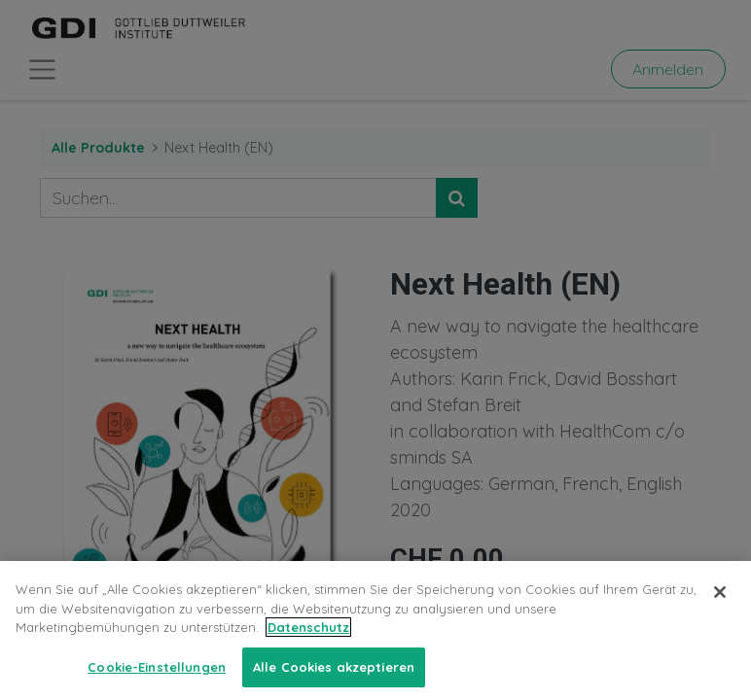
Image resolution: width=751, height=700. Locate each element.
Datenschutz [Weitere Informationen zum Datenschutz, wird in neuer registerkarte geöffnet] (308, 644)
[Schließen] (720, 609)
